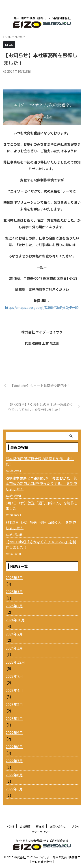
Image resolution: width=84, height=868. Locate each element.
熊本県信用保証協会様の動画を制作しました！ (40, 461)
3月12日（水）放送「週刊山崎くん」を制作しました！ (41, 525)
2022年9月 (14, 733)
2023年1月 (14, 718)
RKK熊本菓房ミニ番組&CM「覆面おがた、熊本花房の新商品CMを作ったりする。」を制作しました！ (41, 483)
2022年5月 (14, 789)
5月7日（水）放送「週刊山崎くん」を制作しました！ (42, 506)
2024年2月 (14, 634)
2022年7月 (14, 761)
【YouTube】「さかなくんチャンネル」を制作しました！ (41, 544)
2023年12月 (15, 662)
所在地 (40, 826)
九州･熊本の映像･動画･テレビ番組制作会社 (42, 840)
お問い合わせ (58, 826)
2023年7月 (14, 676)
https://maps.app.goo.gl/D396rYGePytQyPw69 (42, 307)
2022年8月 (14, 747)
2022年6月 (14, 775)
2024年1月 (14, 648)
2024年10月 (15, 620)
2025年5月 (14, 578)
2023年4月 (14, 690)
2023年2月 (14, 704)
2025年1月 (14, 606)
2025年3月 (14, 592)
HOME (10, 826)
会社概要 (25, 826)
